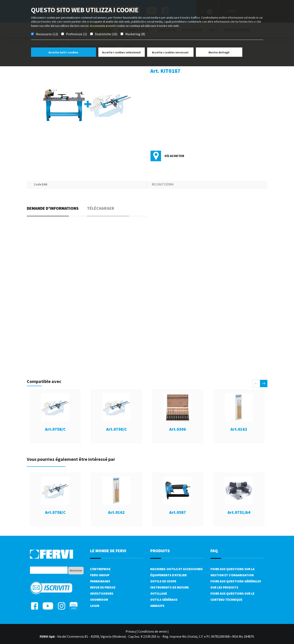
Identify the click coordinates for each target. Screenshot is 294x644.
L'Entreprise (100, 569)
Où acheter (174, 156)
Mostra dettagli (219, 52)
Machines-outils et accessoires (177, 569)
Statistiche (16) (106, 34)
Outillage (159, 593)
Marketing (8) (135, 34)
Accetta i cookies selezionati (121, 52)
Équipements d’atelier (168, 575)
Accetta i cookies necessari (170, 52)
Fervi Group (100, 575)
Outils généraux (164, 600)
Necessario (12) (47, 34)
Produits (160, 551)
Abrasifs (157, 606)
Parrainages (100, 581)
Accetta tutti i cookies (63, 52)
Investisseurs (102, 593)
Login (95, 606)
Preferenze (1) (77, 34)
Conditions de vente (153, 631)
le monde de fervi (108, 551)
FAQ (214, 551)
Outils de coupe (163, 581)
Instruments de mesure (169, 587)
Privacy (131, 631)
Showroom (99, 600)
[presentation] (256, 384)
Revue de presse (103, 587)
